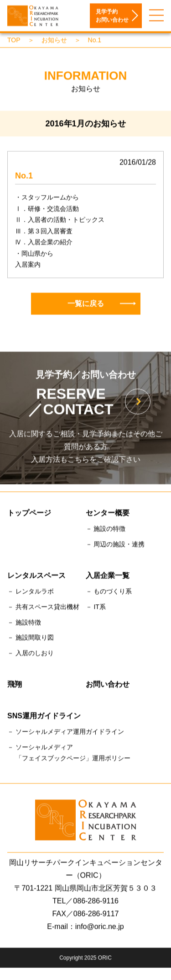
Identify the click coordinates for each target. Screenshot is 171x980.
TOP (14, 41)
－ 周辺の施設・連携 (115, 545)
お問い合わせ (108, 685)
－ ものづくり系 (109, 592)
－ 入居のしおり (31, 654)
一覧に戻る (102, 304)
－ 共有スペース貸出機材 (43, 607)
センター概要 (108, 514)
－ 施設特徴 (24, 623)
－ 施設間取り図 (31, 639)
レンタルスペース (36, 576)
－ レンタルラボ (31, 592)
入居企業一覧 (108, 576)
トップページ (29, 514)
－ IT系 (96, 607)
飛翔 (15, 685)
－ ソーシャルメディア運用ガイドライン (66, 733)
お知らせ (54, 41)
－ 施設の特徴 (106, 530)
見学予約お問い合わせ (112, 16)
